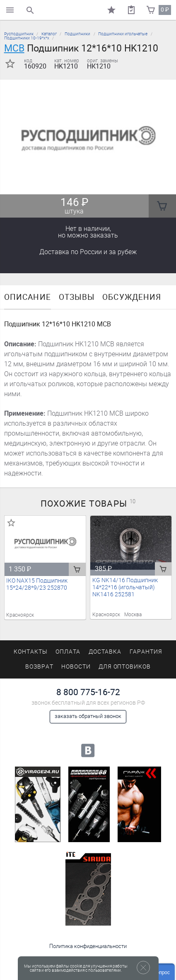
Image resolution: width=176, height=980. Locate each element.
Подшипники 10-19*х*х (27, 38)
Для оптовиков (125, 667)
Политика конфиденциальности (88, 946)
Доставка (88, 252)
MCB (14, 48)
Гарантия (146, 652)
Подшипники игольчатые (123, 34)
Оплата (68, 652)
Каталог (49, 34)
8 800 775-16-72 (88, 692)
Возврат (39, 667)
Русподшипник (19, 34)
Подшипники (77, 34)
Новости (76, 667)
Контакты (31, 652)
